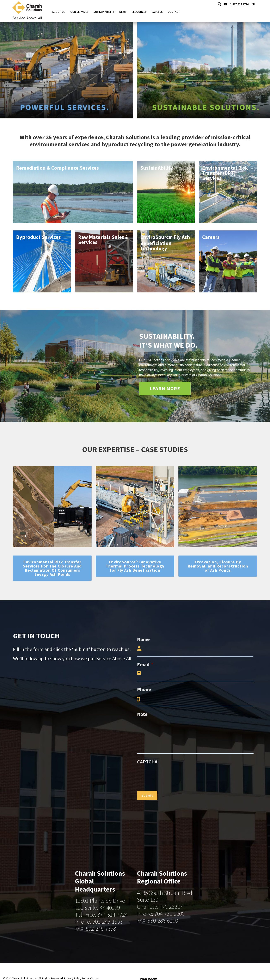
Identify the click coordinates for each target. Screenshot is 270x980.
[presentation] (168, 776)
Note (142, 714)
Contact (174, 12)
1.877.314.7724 (238, 4)
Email (145, 665)
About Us (59, 12)
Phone (144, 689)
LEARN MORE (165, 388)
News (123, 12)
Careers (157, 12)
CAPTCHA (147, 762)
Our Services (79, 12)
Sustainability (104, 12)
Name (143, 639)
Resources (139, 12)
